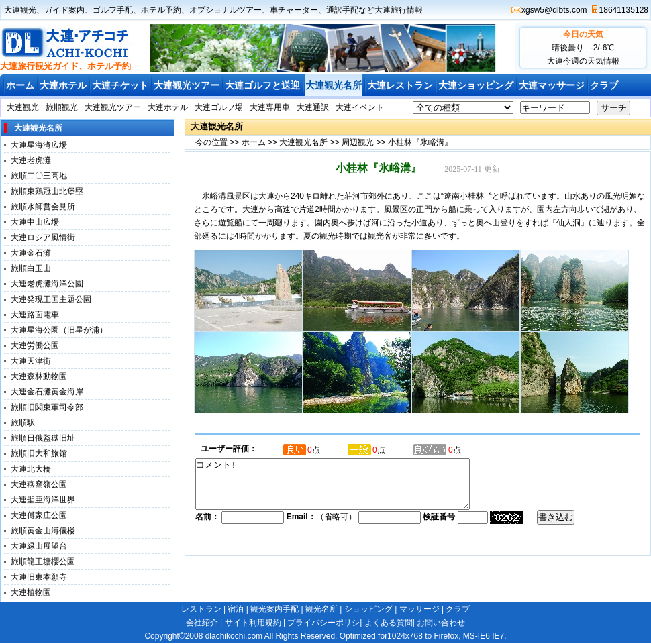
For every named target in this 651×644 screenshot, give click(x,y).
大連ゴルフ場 (219, 107)
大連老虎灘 (31, 160)
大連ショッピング (476, 85)
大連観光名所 (334, 85)
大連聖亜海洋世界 (43, 500)
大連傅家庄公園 (39, 515)
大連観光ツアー (187, 85)
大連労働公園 (35, 345)
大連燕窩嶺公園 (39, 484)
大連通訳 (313, 107)
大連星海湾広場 (39, 145)
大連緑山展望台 (39, 546)
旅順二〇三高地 (39, 176)
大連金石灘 (31, 253)
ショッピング (368, 609)
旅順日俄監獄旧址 (43, 438)
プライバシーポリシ (323, 623)
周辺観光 (358, 142)
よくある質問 (389, 623)
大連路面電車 (35, 315)
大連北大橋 (31, 469)
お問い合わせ (441, 623)
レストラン (201, 609)
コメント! (349, 489)
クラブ (604, 85)
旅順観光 (62, 107)
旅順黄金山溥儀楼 (43, 531)
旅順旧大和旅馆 (39, 453)
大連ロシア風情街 (43, 237)
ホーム (20, 85)
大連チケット (120, 85)
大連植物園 (31, 592)
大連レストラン (400, 85)
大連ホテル (63, 85)
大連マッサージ (552, 85)
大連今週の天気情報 (583, 61)
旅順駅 (23, 423)
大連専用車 (270, 107)
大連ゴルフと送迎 (262, 85)
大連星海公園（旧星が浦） (59, 330)
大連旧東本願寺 (39, 577)
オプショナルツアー (226, 10)
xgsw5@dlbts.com (554, 10)
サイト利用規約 (253, 623)
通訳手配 (342, 10)
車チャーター (294, 10)
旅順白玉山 (31, 268)
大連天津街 (31, 361)
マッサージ (419, 609)
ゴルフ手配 (113, 10)
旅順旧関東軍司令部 (47, 407)
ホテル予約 (161, 10)
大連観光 (20, 10)
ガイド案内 (64, 10)
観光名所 (321, 609)
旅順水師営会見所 (43, 207)
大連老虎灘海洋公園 (47, 284)
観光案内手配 (274, 609)
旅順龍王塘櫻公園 (43, 561)
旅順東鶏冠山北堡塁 (47, 191)
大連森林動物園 (39, 376)
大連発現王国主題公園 (51, 299)
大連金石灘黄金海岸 (47, 392)
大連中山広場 (35, 222)
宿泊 (236, 609)
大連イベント (360, 107)
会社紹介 (202, 623)
